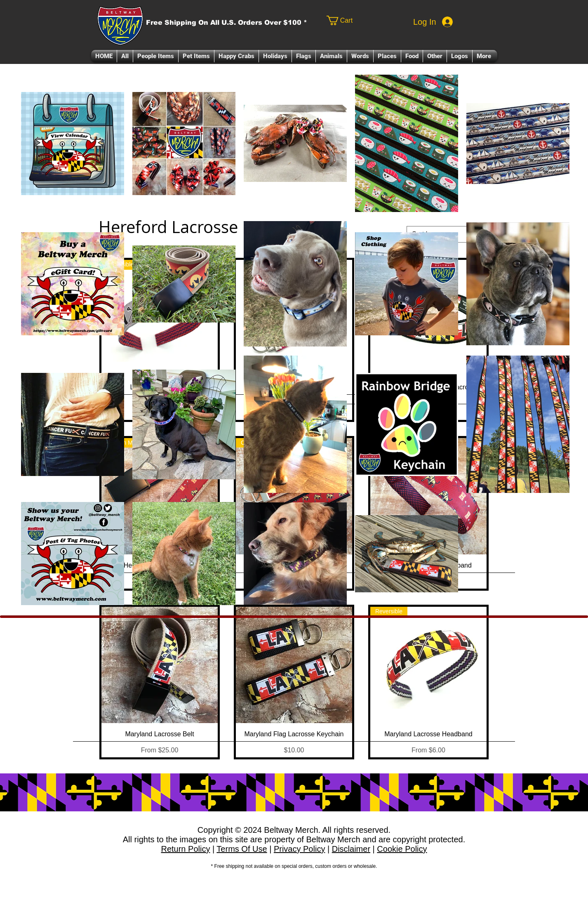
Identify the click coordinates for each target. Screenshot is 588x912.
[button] (156, 56)
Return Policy (185, 849)
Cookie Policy (402, 849)
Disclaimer (351, 849)
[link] (357, 20)
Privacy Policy (299, 849)
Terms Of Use (242, 849)
